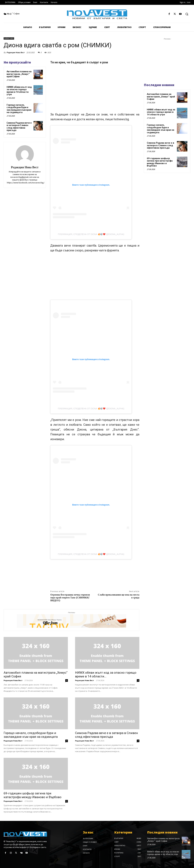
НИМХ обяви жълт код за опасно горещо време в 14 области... (106, 674)
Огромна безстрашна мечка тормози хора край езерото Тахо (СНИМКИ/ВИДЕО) (70, 598)
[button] (187, 14)
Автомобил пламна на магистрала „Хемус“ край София (19, 74)
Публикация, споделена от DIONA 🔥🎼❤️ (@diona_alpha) (91, 234)
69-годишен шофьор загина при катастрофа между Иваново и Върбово (33, 795)
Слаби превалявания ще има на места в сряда (119, 596)
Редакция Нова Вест (15, 52)
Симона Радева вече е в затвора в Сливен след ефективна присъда (19, 127)
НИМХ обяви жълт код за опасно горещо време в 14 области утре (19, 91)
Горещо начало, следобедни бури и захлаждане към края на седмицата (19, 109)
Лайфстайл (9, 38)
